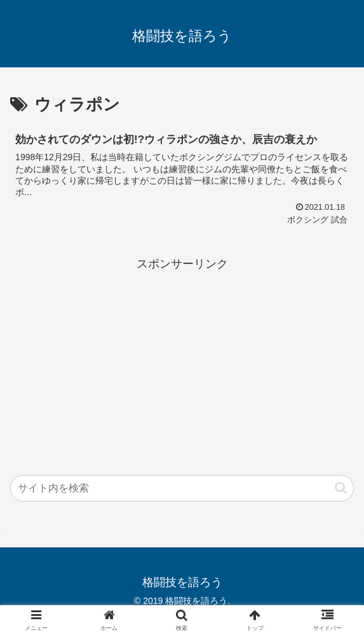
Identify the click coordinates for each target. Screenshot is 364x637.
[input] (182, 488)
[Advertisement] (182, 363)
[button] (341, 488)
